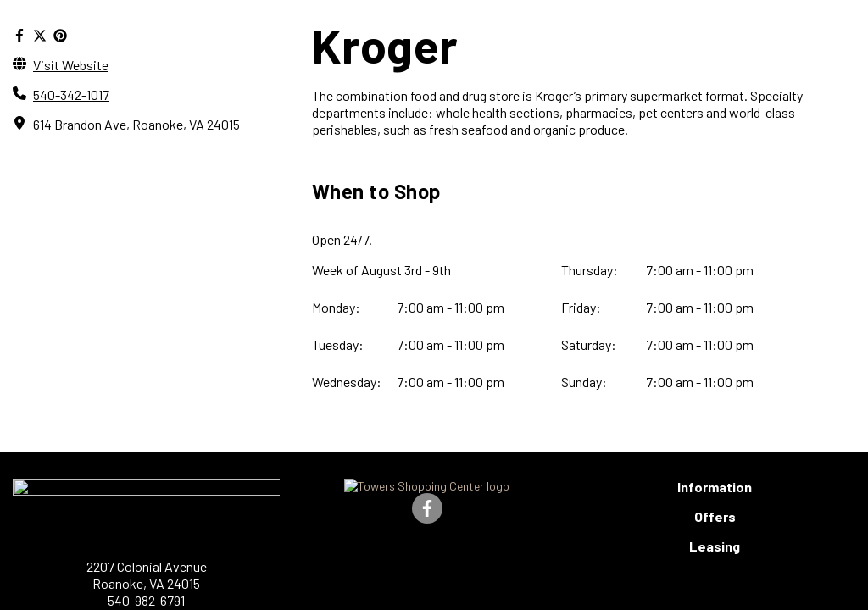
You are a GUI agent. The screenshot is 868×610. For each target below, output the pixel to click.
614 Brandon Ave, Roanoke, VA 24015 (149, 125)
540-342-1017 (75, 94)
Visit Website (72, 64)
